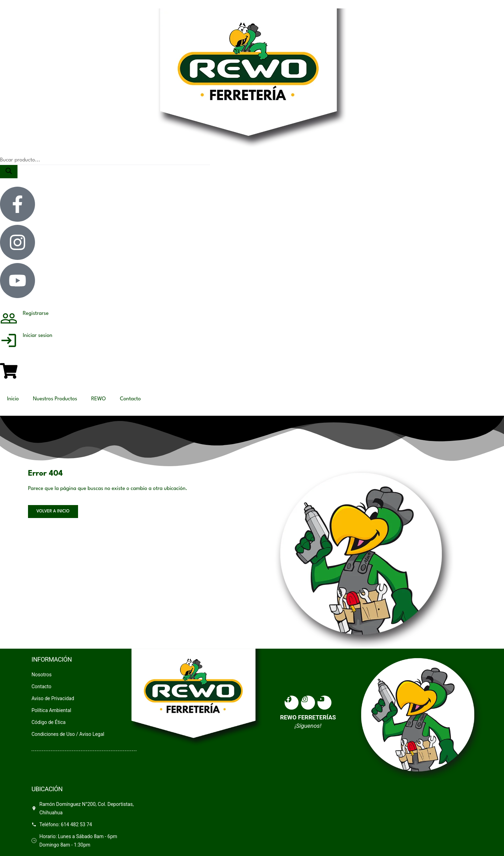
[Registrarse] (9, 321)
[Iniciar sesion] (9, 343)
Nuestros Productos (55, 399)
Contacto (130, 399)
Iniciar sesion (37, 336)
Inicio (13, 399)
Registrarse (36, 314)
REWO (98, 399)
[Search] (9, 172)
